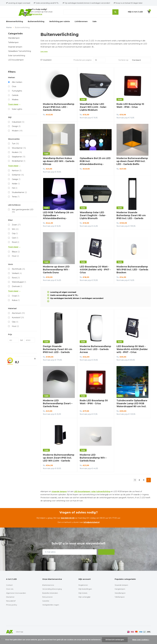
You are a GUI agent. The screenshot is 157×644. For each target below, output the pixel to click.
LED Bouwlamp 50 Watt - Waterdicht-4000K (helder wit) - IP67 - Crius (132, 353)
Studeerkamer (19, 196)
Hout (15, 260)
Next (149, 484)
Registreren (83, 589)
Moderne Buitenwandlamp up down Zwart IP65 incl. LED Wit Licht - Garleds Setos (59, 463)
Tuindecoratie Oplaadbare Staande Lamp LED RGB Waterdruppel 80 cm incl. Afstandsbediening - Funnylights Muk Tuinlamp (132, 410)
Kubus (16, 304)
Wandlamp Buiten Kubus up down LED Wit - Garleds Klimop (59, 165)
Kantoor (17, 175)
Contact (9, 589)
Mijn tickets (83, 597)
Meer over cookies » (141, 640)
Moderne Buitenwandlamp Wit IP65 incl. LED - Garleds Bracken (132, 274)
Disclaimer (10, 601)
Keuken (17, 156)
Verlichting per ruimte (59, 24)
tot (22, 344)
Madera (15, 104)
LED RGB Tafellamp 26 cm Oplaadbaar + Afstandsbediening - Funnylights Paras (58, 221)
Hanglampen (120, 593)
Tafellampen (13, 46)
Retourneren (47, 601)
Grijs (15, 237)
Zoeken (115, 13)
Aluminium (18, 317)
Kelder (16, 188)
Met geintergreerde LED (23, 215)
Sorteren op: (124, 64)
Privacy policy (12, 609)
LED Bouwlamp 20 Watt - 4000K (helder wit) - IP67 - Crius (95, 274)
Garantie (46, 605)
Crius (14, 90)
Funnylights (17, 95)
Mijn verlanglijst (84, 601)
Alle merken (17, 86)
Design (16, 130)
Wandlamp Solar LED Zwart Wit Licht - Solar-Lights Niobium (93, 111)
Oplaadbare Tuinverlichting (20, 55)
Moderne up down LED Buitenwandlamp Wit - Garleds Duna (56, 274)
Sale (95, 24)
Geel (15, 242)
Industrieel (18, 126)
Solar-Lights (17, 113)
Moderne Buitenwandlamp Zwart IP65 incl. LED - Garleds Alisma (59, 111)
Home (9, 32)
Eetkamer (18, 179)
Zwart (16, 229)
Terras (16, 201)
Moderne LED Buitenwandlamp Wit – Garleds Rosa (93, 462)
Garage (16, 183)
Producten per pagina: (83, 64)
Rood (16, 246)
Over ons (10, 593)
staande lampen (59, 496)
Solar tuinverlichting (17, 60)
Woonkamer (19, 152)
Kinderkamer (19, 165)
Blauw (16, 256)
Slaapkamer (19, 161)
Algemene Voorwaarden (16, 597)
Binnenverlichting (15, 24)
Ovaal (16, 300)
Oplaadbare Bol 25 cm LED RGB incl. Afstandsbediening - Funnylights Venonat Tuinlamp (95, 168)
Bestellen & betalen (50, 597)
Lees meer (44, 56)
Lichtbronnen (81, 24)
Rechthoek (18, 273)
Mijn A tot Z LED (135, 13)
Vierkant (17, 277)
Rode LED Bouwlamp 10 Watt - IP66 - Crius (130, 110)
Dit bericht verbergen (115, 640)
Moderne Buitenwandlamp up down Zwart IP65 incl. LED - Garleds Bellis (132, 165)
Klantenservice (48, 589)
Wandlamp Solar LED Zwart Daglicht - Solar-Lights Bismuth (93, 219)
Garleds (15, 99)
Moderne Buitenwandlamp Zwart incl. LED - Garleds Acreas (95, 353)
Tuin (15, 148)
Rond (16, 282)
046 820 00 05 (68, 522)
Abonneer (107, 556)
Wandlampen (14, 42)
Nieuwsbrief (11, 605)
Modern (17, 135)
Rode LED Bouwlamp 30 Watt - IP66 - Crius (94, 406)
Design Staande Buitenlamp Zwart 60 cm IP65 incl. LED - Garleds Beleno (58, 355)
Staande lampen (15, 51)
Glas (15, 326)
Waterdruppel (19, 286)
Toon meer (13, 108)
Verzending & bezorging (52, 593)
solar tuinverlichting (101, 496)
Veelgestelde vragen (51, 609)
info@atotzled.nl (92, 526)
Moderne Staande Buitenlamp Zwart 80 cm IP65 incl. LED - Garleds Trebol (131, 221)
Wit (15, 233)
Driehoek (17, 290)
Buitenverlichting (36, 24)
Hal (15, 192)
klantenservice (35, 16)
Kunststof (18, 322)
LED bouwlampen (16, 64)
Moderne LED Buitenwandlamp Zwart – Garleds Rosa (58, 408)
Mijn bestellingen (85, 593)
